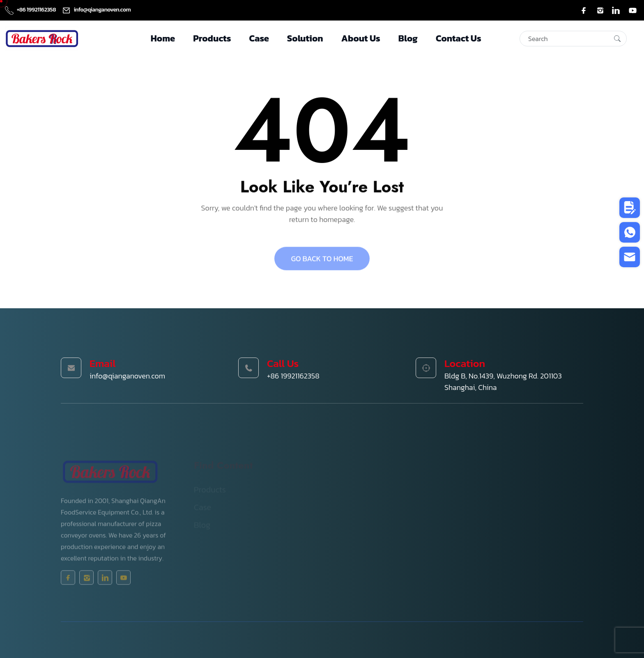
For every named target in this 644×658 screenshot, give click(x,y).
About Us (361, 38)
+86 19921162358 (31, 10)
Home (163, 38)
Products (212, 38)
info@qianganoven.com (97, 10)
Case (259, 38)
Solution (305, 38)
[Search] (573, 39)
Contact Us (459, 38)
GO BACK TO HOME (322, 262)
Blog (408, 38)
